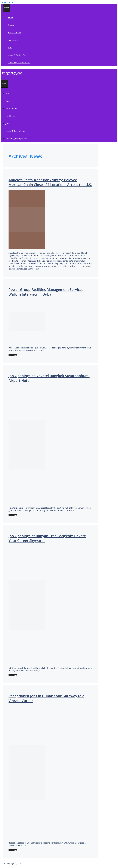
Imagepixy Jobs (12, 73)
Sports (11, 25)
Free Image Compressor (19, 63)
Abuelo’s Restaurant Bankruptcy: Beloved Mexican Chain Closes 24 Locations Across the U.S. (50, 182)
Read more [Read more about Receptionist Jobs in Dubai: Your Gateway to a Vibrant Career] (13, 850)
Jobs (10, 47)
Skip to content (8, 2)
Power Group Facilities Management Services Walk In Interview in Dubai (46, 292)
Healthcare (13, 40)
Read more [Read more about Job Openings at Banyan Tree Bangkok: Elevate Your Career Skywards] (13, 675)
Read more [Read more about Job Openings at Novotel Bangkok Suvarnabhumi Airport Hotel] (13, 515)
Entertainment (14, 32)
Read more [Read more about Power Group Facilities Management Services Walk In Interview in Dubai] (13, 355)
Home (11, 17)
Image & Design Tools (18, 55)
